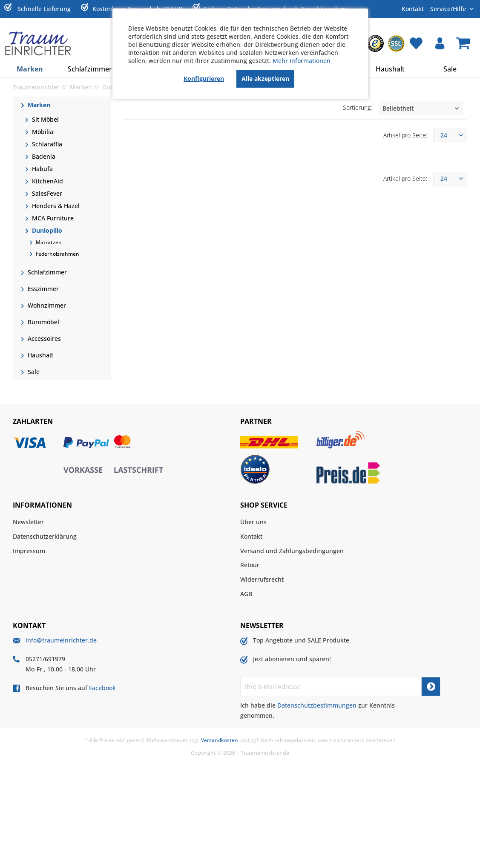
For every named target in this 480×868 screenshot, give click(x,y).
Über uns (253, 522)
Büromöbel (43, 322)
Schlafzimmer (46, 272)
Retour (250, 565)
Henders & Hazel (55, 206)
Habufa (42, 169)
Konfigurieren (204, 79)
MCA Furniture (52, 218)
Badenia (43, 156)
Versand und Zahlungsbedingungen (292, 551)
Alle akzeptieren (265, 79)
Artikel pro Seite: (405, 135)
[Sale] (450, 69)
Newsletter (28, 522)
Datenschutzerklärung (45, 536)
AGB (246, 594)
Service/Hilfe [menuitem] (449, 9)
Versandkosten (220, 740)
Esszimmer (42, 289)
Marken (38, 105)
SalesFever (46, 193)
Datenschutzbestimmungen (317, 705)
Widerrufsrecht (262, 579)
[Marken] (30, 69)
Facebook (102, 688)
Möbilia (42, 132)
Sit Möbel (45, 119)
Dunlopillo (46, 230)
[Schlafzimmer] (90, 69)
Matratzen (48, 242)
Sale (33, 372)
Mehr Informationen (302, 61)
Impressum (29, 551)
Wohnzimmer (46, 305)
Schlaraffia (46, 144)
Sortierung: (357, 107)
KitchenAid (47, 181)
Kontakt (413, 9)
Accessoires (43, 338)
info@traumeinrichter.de (61, 640)
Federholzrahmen (57, 254)
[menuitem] (375, 43)
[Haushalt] (390, 69)
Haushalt (40, 355)
